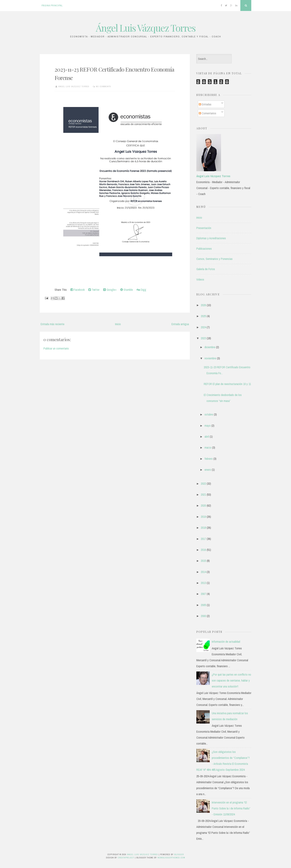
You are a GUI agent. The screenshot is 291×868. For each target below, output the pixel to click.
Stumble (127, 290)
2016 (203, 550)
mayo (208, 426)
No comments (103, 86)
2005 (203, 605)
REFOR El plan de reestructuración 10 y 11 (227, 384)
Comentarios (207, 113)
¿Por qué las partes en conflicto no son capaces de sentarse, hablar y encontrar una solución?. (231, 680)
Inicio (118, 324)
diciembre (210, 347)
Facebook (78, 290)
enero (208, 470)
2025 (203, 316)
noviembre (210, 358)
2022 (203, 484)
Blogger (179, 854)
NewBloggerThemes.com (171, 858)
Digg (141, 290)
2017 (203, 539)
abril (207, 437)
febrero (209, 459)
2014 (203, 572)
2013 (203, 583)
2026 (203, 305)
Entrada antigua (180, 324)
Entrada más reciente (53, 324)
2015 (203, 561)
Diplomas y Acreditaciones (211, 238)
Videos (200, 279)
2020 (203, 505)
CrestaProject (126, 858)
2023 (203, 338)
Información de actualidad (226, 642)
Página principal (52, 5)
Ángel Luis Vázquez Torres (146, 28)
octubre (209, 414)
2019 (203, 517)
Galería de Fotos (206, 269)
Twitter (94, 290)
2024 (203, 327)
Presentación (204, 228)
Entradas (205, 104)
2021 (203, 495)
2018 (203, 528)
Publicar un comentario (56, 348)
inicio (199, 218)
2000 (203, 616)
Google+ (110, 290)
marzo (208, 447)
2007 (203, 594)
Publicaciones (204, 249)
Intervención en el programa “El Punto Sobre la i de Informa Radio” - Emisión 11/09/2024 (231, 808)
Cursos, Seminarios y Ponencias (214, 259)
